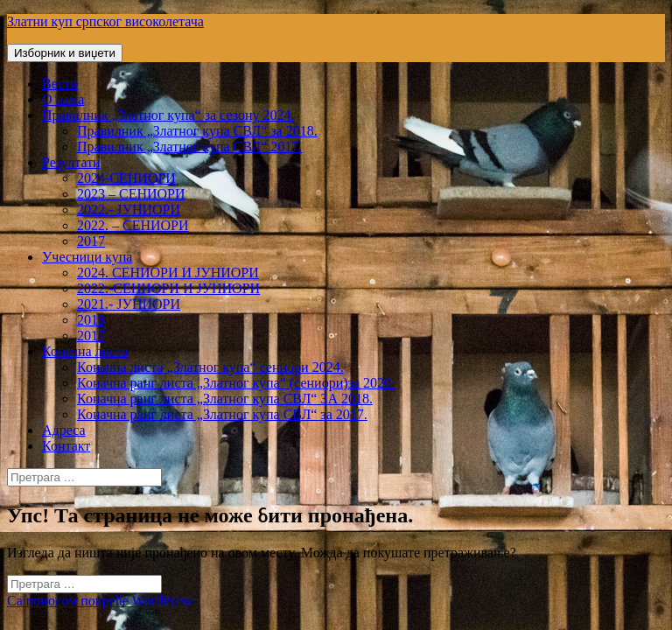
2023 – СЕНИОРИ (131, 194)
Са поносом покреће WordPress (100, 601)
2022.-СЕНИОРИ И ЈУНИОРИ (168, 288)
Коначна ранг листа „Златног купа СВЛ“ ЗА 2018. (225, 399)
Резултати (71, 162)
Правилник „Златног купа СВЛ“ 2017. (189, 147)
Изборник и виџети (65, 53)
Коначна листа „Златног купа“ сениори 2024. (210, 367)
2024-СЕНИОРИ (126, 178)
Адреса (64, 430)
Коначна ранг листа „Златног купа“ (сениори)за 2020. (236, 383)
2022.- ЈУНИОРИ (129, 210)
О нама (63, 99)
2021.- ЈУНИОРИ (129, 304)
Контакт (66, 446)
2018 (91, 320)
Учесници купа (87, 257)
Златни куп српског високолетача (105, 21)
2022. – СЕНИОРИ (133, 225)
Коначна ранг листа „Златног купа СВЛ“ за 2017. (222, 414)
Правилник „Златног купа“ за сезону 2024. (168, 115)
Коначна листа (85, 351)
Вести (60, 84)
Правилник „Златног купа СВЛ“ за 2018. (197, 131)
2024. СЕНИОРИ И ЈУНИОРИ (168, 273)
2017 (91, 241)
